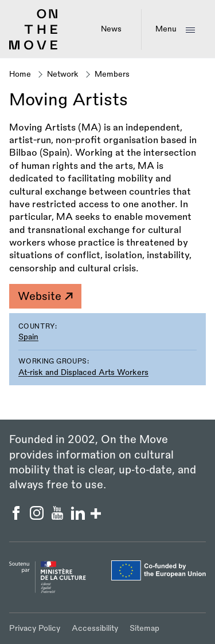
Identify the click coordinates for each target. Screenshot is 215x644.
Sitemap (144, 628)
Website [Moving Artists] (45, 297)
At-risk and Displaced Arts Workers (83, 372)
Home (20, 74)
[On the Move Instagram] (38, 517)
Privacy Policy (35, 628)
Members (112, 74)
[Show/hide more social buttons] (96, 515)
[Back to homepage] (34, 48)
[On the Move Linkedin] (79, 517)
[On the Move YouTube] (58, 517)
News (111, 29)
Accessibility (95, 628)
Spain (28, 337)
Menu (166, 29)
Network (63, 74)
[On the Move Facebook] (17, 517)
